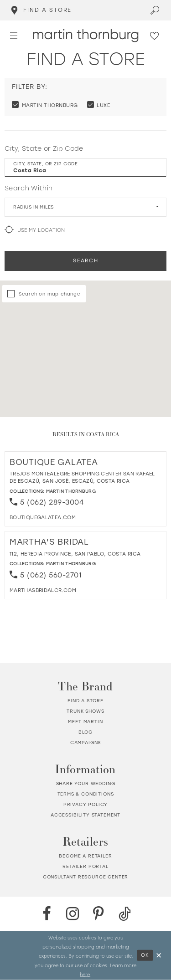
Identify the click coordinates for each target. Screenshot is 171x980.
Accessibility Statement (85, 815)
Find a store (85, 701)
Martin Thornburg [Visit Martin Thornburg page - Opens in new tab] (71, 491)
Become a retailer (85, 856)
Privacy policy (86, 804)
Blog (85, 732)
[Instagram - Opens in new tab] (73, 914)
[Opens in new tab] (43, 518)
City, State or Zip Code (44, 149)
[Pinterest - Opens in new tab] (99, 914)
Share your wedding (86, 783)
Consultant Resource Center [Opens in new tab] (86, 877)
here (85, 974)
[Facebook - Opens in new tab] (47, 914)
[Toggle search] (155, 10)
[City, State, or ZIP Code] (85, 168)
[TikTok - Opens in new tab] (125, 914)
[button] (14, 35)
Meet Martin (85, 722)
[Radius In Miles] (85, 207)
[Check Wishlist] (155, 35)
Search (85, 261)
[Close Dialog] (159, 956)
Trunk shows (85, 711)
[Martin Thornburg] (85, 36)
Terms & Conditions (86, 794)
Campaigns (85, 743)
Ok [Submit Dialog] (145, 955)
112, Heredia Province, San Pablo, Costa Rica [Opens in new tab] (75, 554)
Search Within (28, 188)
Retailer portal (85, 866)
